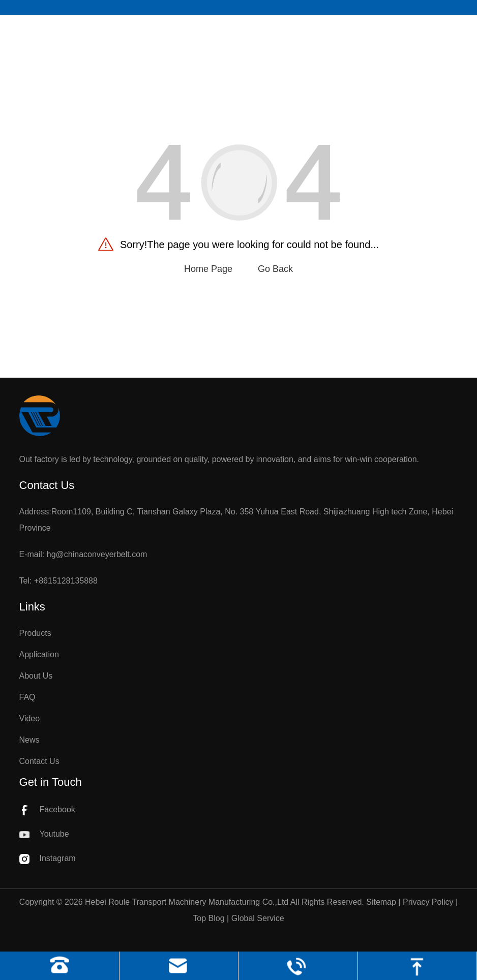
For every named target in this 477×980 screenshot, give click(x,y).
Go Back (275, 269)
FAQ (27, 697)
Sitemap (381, 902)
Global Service (258, 918)
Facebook (47, 809)
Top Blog (208, 918)
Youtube (44, 834)
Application (39, 654)
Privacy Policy (428, 902)
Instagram (48, 858)
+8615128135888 (66, 581)
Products (35, 633)
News (29, 740)
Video (30, 718)
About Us (36, 676)
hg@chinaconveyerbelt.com (97, 554)
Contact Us (39, 761)
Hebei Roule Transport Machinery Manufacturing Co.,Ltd (187, 902)
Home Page (208, 269)
